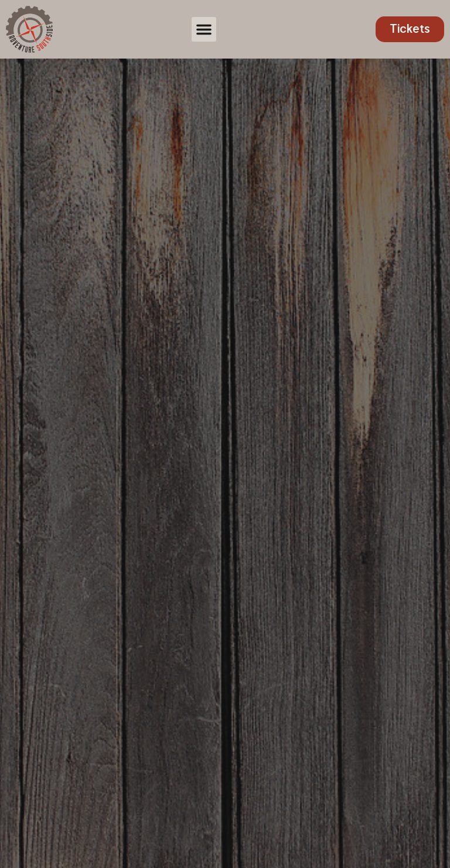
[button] (204, 29)
